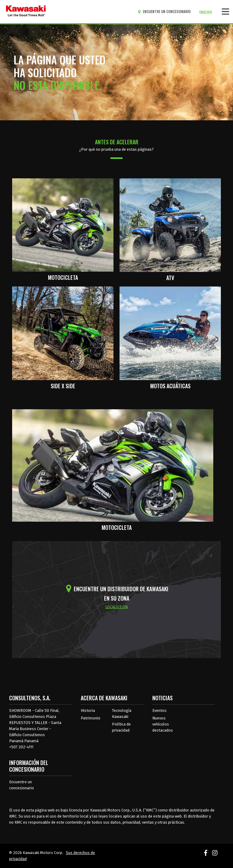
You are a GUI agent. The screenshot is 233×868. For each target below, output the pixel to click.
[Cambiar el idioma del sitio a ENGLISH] (207, 12)
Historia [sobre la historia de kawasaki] (88, 710)
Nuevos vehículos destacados (163, 724)
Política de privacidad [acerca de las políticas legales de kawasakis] (121, 727)
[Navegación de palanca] (225, 12)
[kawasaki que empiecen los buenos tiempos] (26, 12)
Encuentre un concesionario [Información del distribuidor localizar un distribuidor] (22, 785)
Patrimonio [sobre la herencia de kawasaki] (91, 718)
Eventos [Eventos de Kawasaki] (159, 710)
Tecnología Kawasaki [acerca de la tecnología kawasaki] (122, 714)
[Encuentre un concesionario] (165, 12)
